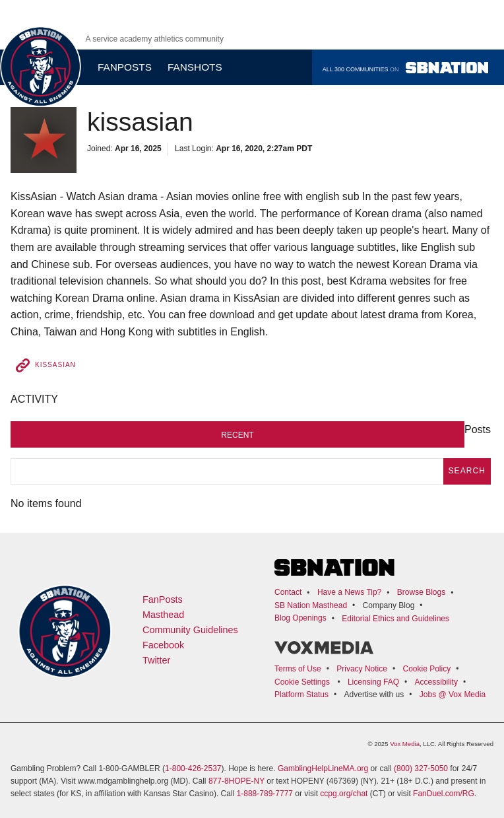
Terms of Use (298, 669)
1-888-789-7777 (265, 794)
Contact (288, 592)
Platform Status (301, 695)
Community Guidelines (190, 630)
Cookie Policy (426, 669)
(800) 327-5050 (421, 768)
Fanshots (195, 67)
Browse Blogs (421, 592)
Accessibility (436, 682)
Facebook (163, 645)
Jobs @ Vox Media (453, 695)
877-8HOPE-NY (236, 781)
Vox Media (405, 744)
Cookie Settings (302, 682)
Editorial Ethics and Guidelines (395, 619)
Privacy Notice (362, 669)
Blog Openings (300, 618)
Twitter (156, 660)
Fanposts (125, 67)
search (467, 471)
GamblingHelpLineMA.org (323, 768)
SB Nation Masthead (311, 605)
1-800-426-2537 (193, 768)
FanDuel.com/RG (444, 794)
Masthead (163, 615)
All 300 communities (405, 68)
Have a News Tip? (349, 592)
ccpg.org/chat (344, 794)
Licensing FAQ (373, 682)
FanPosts (163, 599)
